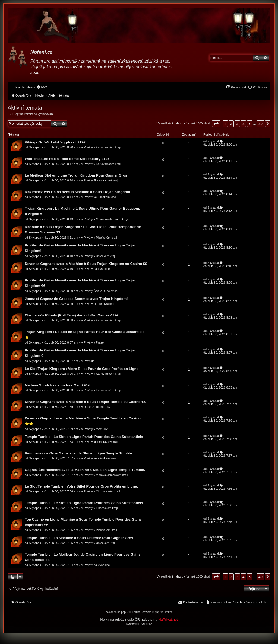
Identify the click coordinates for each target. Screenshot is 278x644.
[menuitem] (42, 87)
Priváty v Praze (94, 343)
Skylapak (35, 148)
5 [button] (250, 124)
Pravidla (89, 361)
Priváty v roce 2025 (97, 429)
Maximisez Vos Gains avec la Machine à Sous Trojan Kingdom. (78, 192)
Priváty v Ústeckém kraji (100, 256)
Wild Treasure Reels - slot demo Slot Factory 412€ (67, 159)
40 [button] (260, 124)
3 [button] (237, 124)
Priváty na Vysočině (97, 269)
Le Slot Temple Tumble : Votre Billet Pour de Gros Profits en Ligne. (82, 487)
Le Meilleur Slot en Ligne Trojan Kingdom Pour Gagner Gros (76, 176)
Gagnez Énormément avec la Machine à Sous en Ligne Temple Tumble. (85, 470)
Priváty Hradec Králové (99, 304)
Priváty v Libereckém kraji (101, 508)
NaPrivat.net (168, 620)
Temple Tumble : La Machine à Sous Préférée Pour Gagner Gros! (80, 538)
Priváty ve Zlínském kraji (100, 197)
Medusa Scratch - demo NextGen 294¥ (57, 385)
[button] (216, 124)
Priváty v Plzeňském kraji (100, 238)
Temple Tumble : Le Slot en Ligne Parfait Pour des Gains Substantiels (84, 437)
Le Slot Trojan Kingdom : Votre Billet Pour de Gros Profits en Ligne (82, 369)
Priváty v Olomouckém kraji (102, 492)
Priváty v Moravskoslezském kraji (106, 219)
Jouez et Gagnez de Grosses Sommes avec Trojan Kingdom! (77, 299)
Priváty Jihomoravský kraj (101, 181)
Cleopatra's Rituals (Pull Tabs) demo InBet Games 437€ (72, 315)
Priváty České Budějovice (101, 291)
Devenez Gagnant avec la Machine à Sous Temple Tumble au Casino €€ (85, 402)
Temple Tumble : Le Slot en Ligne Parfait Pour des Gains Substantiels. (85, 503)
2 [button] (231, 124)
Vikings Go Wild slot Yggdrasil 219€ (55, 142)
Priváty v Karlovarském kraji (102, 148)
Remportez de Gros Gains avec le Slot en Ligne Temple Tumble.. (80, 454)
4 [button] (243, 124)
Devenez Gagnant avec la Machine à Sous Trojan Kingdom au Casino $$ (86, 264)
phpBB (125, 613)
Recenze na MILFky (97, 407)
